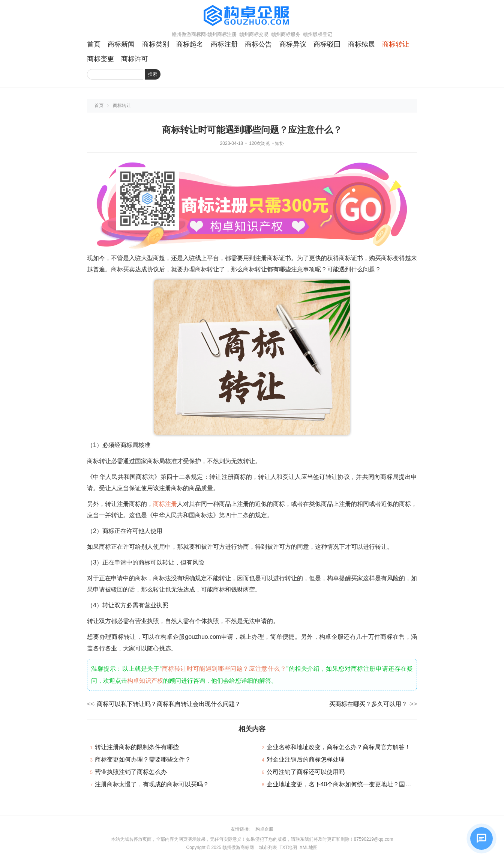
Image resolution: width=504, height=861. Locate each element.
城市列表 (268, 847)
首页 (94, 44)
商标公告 (258, 44)
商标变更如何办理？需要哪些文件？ (143, 759)
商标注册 (224, 44)
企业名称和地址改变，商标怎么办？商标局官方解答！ (339, 747)
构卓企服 (264, 829)
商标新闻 (121, 44)
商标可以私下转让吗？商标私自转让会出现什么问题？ (169, 704)
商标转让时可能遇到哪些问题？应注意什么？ (224, 669)
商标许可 (135, 59)
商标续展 (361, 44)
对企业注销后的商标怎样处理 (306, 759)
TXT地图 (288, 847)
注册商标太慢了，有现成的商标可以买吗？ (152, 784)
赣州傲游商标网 (238, 847)
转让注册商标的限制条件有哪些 (137, 747)
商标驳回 (327, 44)
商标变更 (100, 59)
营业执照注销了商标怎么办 (131, 772)
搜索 (153, 74)
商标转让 (396, 44)
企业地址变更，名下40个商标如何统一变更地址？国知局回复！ (351, 784)
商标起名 (190, 44)
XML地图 (309, 847)
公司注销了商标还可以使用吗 (306, 772)
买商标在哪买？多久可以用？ (368, 704)
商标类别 (156, 44)
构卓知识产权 (145, 681)
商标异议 (293, 44)
